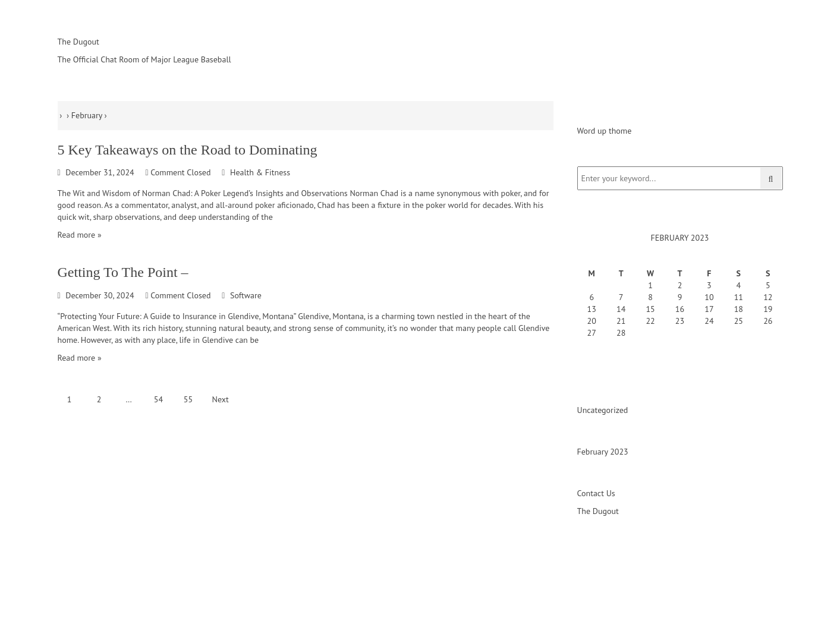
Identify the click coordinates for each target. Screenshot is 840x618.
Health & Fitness (260, 172)
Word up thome (605, 131)
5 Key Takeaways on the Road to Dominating (188, 150)
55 (188, 399)
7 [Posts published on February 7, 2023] (621, 297)
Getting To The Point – (123, 272)
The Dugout (598, 511)
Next (221, 399)
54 (158, 399)
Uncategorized (603, 410)
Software (246, 295)
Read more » (80, 235)
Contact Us (596, 493)
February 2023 (603, 452)
